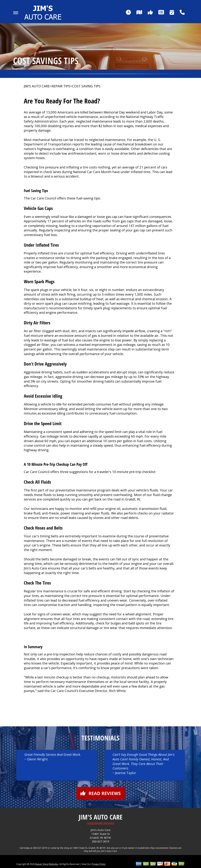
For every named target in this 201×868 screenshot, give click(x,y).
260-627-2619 (100, 841)
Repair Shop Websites (46, 864)
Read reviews (101, 793)
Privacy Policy (99, 864)
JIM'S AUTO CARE (37, 86)
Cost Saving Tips (86, 86)
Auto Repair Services (101, 823)
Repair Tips (61, 86)
